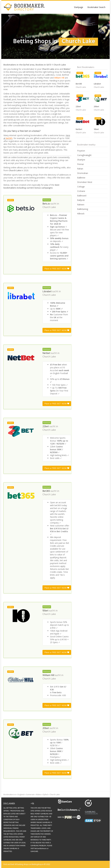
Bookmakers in (10, 795)
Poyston (81, 151)
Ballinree (81, 178)
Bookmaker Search (96, 7)
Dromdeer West (85, 182)
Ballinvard (82, 196)
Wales (39, 795)
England (21, 795)
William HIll (59, 78)
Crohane (81, 191)
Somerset (30, 795)
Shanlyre (81, 160)
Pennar (81, 164)
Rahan (80, 169)
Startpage (79, 7)
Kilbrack (81, 214)
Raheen (81, 205)
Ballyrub (81, 200)
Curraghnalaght (84, 155)
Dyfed (45, 795)
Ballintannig (83, 209)
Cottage (81, 187)
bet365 (9, 138)
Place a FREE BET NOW (57, 269)
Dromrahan (83, 173)
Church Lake (49, 207)
